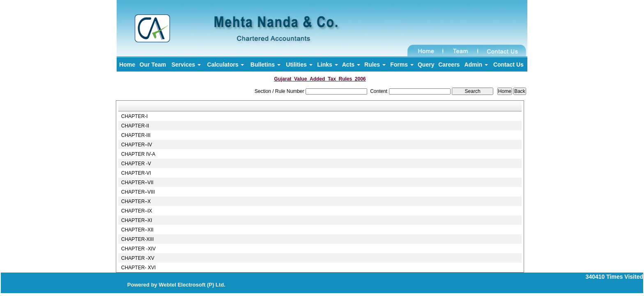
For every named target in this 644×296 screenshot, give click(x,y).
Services (186, 65)
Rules (375, 65)
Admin (476, 65)
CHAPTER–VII (137, 183)
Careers (449, 65)
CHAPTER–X (136, 201)
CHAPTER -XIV (138, 249)
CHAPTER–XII (137, 230)
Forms (402, 65)
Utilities (299, 65)
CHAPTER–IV (137, 145)
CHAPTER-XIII (137, 239)
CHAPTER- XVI (138, 268)
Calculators (225, 65)
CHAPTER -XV (138, 258)
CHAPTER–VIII (138, 192)
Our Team (153, 65)
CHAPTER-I (135, 116)
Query (426, 65)
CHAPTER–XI (137, 220)
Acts (351, 65)
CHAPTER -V (136, 164)
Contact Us (508, 65)
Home (127, 65)
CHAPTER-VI (136, 173)
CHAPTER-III (136, 135)
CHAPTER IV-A (138, 154)
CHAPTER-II (135, 126)
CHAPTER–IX (137, 211)
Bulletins (266, 65)
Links (327, 65)
